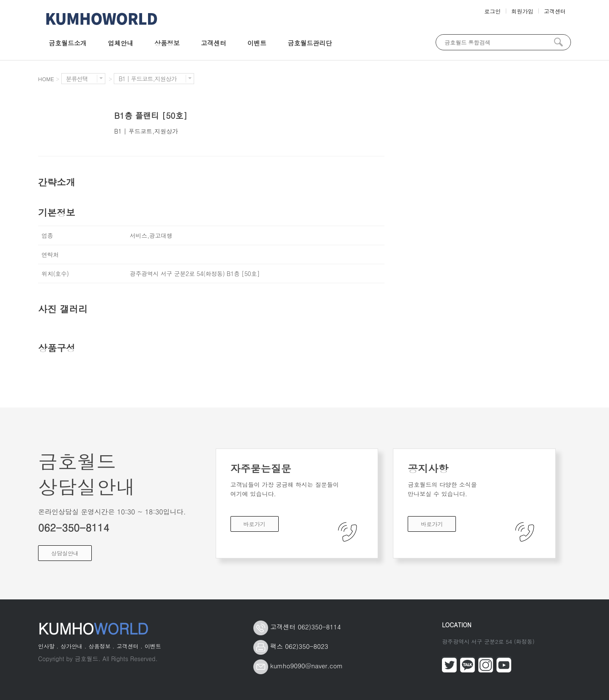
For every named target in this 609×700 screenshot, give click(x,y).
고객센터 (555, 11)
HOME (46, 79)
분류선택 (84, 79)
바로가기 (255, 524)
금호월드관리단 (310, 43)
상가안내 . (73, 646)
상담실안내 (65, 553)
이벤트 (257, 43)
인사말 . (48, 646)
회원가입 (522, 11)
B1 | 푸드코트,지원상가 (155, 79)
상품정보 (167, 43)
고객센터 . (130, 646)
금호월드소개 (68, 43)
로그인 (492, 11)
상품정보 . (101, 646)
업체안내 (121, 43)
